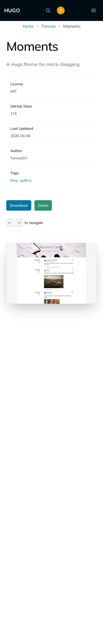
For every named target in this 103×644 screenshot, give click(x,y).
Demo (43, 205)
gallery (26, 180)
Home (28, 26)
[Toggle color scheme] (61, 10)
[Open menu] (94, 10)
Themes (48, 26)
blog (15, 180)
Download (19, 205)
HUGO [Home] (12, 10)
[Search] (49, 10)
